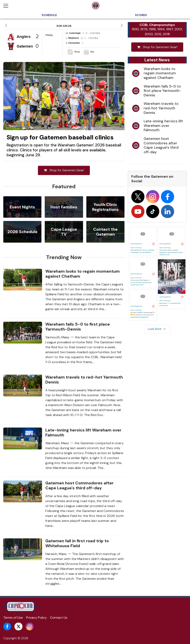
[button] (7, 26)
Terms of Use (13, 618)
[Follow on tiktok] (153, 212)
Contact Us (59, 618)
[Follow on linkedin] (168, 212)
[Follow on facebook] (168, 198)
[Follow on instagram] (153, 198)
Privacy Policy (36, 618)
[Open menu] (7, 6)
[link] (74, 52)
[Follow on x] (138, 198)
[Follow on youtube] (138, 212)
